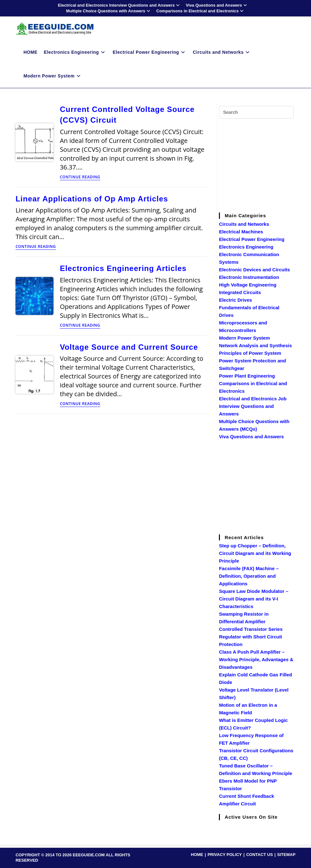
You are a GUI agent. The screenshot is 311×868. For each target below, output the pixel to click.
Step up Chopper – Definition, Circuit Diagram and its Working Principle (255, 553)
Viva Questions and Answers (217, 5)
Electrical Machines (241, 232)
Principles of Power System (250, 353)
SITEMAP (286, 855)
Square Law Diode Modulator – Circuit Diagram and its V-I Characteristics (254, 599)
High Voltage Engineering (248, 285)
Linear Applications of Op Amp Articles (92, 199)
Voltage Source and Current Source (129, 347)
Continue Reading (80, 177)
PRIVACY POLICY (225, 855)
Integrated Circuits (240, 292)
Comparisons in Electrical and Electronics (201, 11)
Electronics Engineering (246, 247)
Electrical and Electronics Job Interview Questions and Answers (253, 406)
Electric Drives (235, 300)
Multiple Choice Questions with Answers (109, 11)
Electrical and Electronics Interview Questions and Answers (119, 5)
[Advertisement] (265, 164)
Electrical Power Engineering (252, 239)
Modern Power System (244, 338)
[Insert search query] (256, 112)
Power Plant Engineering (247, 376)
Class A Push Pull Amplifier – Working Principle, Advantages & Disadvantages (256, 659)
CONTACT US (259, 855)
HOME (197, 855)
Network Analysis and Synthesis (255, 345)
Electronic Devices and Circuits (254, 270)
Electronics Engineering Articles (123, 268)
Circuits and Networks (244, 224)
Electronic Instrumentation (249, 277)
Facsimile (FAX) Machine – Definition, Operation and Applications (249, 576)
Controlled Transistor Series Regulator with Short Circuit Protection (251, 637)
